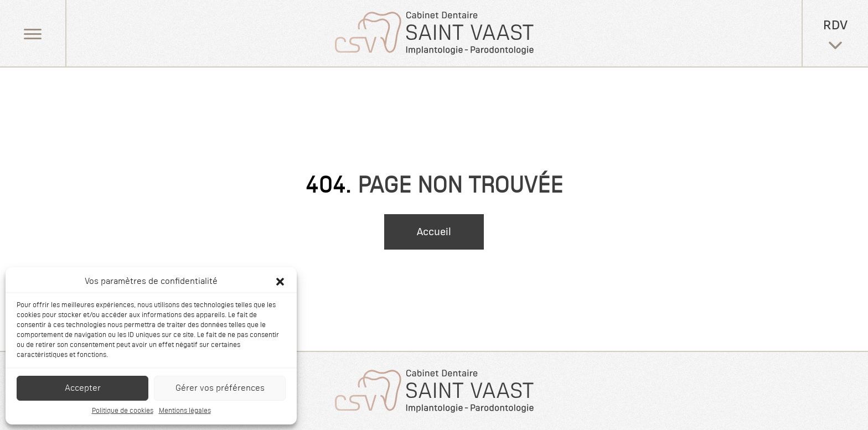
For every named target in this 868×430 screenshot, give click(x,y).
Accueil (434, 232)
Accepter (83, 388)
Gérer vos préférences (220, 388)
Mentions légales (185, 411)
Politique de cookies (123, 411)
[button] (280, 282)
